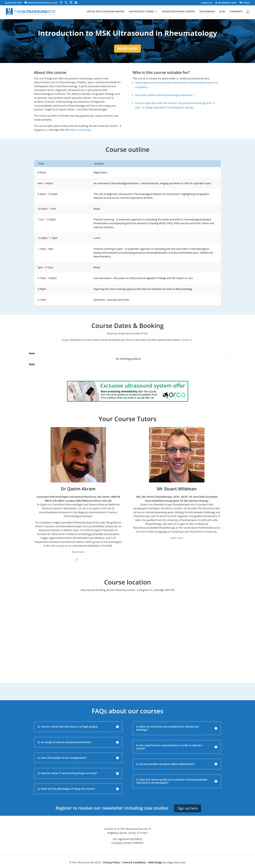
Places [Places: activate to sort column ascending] (88, 353)
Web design (155, 862)
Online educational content (178, 12)
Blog (222, 12)
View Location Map (81, 130)
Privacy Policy (111, 862)
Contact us (207, 3)
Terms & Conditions (134, 862)
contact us (186, 340)
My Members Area (227, 3)
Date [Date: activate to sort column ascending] (32, 353)
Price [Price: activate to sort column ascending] (150, 353)
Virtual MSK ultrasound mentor (106, 12)
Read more (78, 552)
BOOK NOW (127, 49)
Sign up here (188, 808)
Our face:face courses (141, 12)
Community (236, 12)
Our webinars (207, 12)
